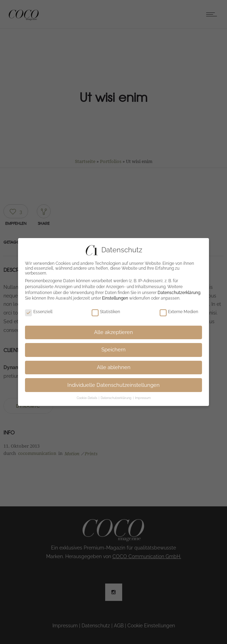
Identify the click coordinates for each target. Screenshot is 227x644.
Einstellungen (115, 298)
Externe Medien (179, 312)
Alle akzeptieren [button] (113, 332)
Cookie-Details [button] (87, 398)
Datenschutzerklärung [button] (116, 398)
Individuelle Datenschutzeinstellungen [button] (113, 385)
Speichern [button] (113, 350)
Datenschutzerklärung (179, 293)
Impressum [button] (143, 398)
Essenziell (39, 312)
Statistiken (106, 312)
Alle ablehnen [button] (114, 367)
